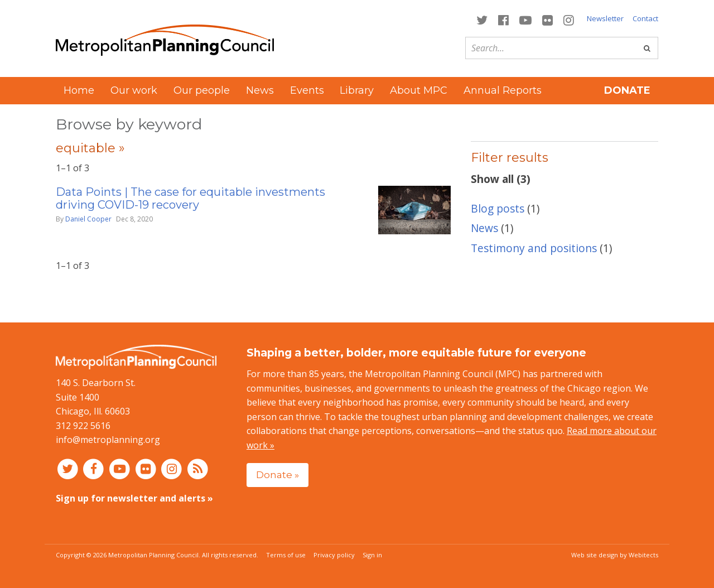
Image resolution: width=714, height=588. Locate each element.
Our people (202, 90)
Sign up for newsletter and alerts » (134, 498)
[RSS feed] (198, 469)
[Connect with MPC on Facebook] (503, 19)
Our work (134, 90)
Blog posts (498, 208)
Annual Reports (503, 90)
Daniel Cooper (88, 219)
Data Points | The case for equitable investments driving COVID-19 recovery (190, 198)
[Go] (647, 48)
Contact (645, 18)
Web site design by (615, 555)
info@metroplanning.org (108, 440)
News (260, 90)
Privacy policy (334, 555)
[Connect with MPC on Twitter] (482, 19)
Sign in (372, 555)
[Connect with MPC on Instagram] (569, 19)
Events (307, 90)
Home (79, 90)
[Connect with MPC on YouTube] (525, 19)
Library (357, 90)
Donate (627, 90)
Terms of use (286, 555)
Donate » (278, 474)
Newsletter (605, 18)
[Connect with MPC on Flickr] (548, 19)
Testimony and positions (534, 248)
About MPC (419, 90)
